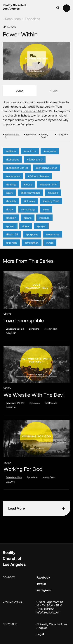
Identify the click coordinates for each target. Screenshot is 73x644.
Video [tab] (20, 91)
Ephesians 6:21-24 (15, 329)
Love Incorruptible (24, 320)
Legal (40, 634)
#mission (11, 222)
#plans (28, 222)
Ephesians (32, 19)
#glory (9, 197)
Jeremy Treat (51, 329)
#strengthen (32, 247)
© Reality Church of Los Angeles (52, 626)
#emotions (30, 155)
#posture (44, 222)
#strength (11, 247)
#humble (53, 197)
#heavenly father (30, 197)
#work (50, 247)
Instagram (44, 590)
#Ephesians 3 (35, 164)
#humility (11, 205)
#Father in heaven (38, 180)
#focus (28, 189)
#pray (26, 230)
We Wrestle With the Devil (34, 395)
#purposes (32, 238)
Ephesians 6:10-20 (15, 403)
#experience (13, 180)
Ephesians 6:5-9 (14, 477)
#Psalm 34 (12, 238)
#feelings (11, 189)
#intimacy (29, 205)
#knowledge (28, 214)
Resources (13, 19)
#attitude (11, 155)
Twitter (41, 584)
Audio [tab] (53, 91)
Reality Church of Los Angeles (15, 7)
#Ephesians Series (46, 172)
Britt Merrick (51, 403)
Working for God (23, 469)
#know (10, 214)
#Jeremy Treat (51, 205)
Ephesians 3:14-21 (33, 111)
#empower (50, 155)
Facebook (43, 577)
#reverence (53, 238)
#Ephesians (12, 164)
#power (10, 230)
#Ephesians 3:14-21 (17, 172)
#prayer (41, 230)
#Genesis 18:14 (48, 189)
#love (46, 214)
